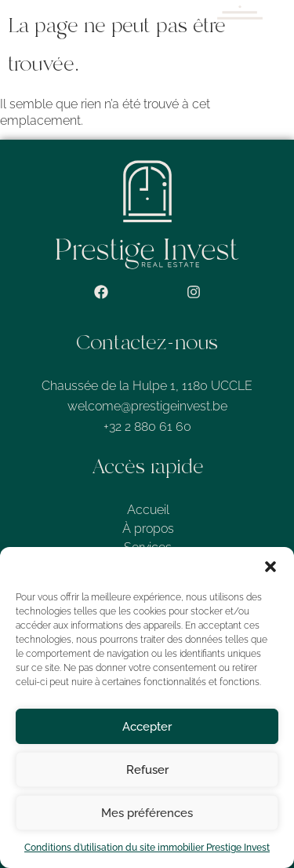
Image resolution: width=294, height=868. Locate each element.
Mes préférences (147, 813)
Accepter (147, 727)
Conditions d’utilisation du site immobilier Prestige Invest (147, 848)
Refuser (147, 770)
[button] (270, 567)
